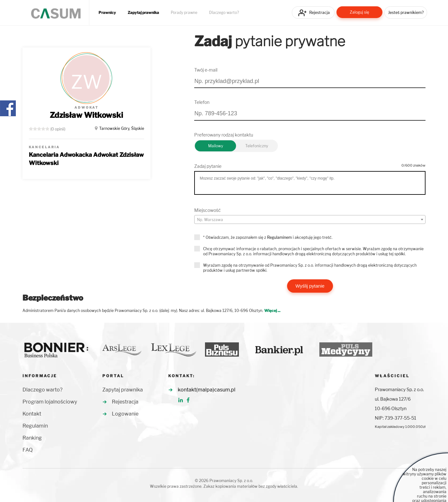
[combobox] (310, 219)
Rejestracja (320, 13)
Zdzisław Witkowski (86, 115)
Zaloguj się (359, 12)
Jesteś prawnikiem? (406, 13)
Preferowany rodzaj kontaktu (224, 135)
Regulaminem (279, 237)
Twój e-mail (206, 70)
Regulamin (35, 426)
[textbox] (310, 220)
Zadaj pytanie (208, 166)
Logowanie (125, 414)
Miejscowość (208, 210)
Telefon (202, 102)
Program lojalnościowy (50, 402)
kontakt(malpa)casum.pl (207, 390)
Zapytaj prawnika (143, 13)
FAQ (28, 450)
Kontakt (32, 414)
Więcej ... (272, 311)
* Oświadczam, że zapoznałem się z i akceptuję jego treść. (268, 237)
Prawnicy (107, 13)
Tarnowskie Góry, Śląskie (122, 128)
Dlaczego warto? (224, 13)
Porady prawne (184, 13)
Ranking (32, 438)
